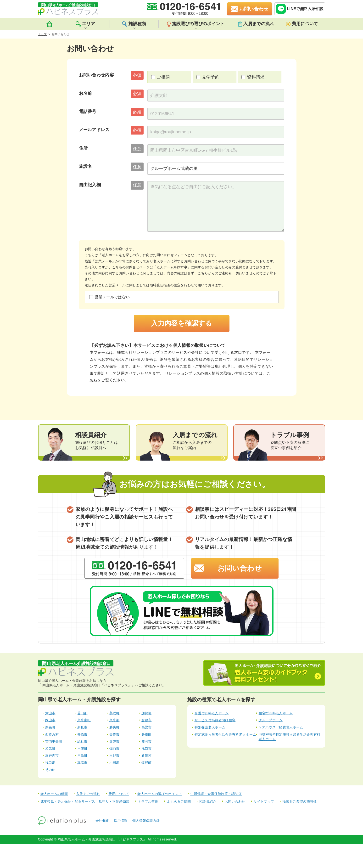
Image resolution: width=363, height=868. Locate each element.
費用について (302, 24)
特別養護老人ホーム (210, 727)
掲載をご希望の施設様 (299, 801)
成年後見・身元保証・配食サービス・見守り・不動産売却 (85, 801)
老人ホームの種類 (54, 794)
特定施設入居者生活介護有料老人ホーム (225, 734)
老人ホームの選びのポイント (160, 794)
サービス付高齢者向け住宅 (215, 720)
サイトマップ (264, 801)
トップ (42, 34)
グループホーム (271, 720)
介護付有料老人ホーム (212, 713)
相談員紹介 (208, 801)
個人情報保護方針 (146, 821)
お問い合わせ (240, 568)
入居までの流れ (256, 24)
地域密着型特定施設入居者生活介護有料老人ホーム (290, 737)
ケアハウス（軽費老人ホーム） (283, 727)
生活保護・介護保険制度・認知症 (216, 794)
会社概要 (102, 821)
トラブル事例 (148, 801)
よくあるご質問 (179, 801)
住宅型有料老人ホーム (276, 713)
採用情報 (121, 821)
